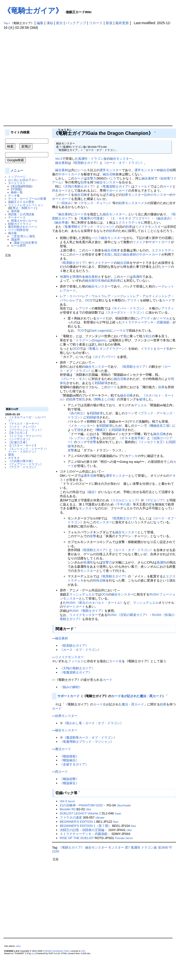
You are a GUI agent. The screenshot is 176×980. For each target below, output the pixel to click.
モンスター (156, 227)
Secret (71, 801)
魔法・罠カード (133, 704)
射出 (82, 399)
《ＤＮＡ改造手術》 (133, 438)
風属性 (83, 159)
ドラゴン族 (99, 159)
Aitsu (18, 946)
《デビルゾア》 (155, 500)
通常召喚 (90, 476)
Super (118, 814)
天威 (109, 195)
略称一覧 (17, 192)
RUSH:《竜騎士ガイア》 (87, 611)
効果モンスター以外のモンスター (146, 195)
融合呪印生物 (95, 281)
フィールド (142, 186)
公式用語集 (27, 214)
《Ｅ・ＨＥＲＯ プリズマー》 (130, 218)
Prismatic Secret (124, 838)
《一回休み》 (65, 203)
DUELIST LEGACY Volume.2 (80, 813)
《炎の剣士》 (77, 413)
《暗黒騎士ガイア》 (85, 163)
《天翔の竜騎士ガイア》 (79, 186)
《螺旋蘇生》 (69, 783)
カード (79, 178)
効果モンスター (130, 203)
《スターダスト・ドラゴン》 (125, 312)
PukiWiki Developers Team (56, 951)
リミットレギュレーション (26, 205)
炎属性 (88, 562)
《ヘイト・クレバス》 (23, 427)
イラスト (147, 349)
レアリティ (132, 300)
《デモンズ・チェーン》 (95, 203)
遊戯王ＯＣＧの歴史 (21, 202)
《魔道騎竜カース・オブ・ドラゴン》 (90, 737)
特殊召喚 (99, 580)
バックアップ (76, 23)
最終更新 (122, 23)
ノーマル (163, 318)
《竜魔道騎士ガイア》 (115, 186)
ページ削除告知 (18, 230)
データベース (17, 217)
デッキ (133, 456)
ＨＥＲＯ (14, 458)
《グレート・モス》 (74, 379)
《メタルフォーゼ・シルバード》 (27, 419)
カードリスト (17, 183)
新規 (109, 23)
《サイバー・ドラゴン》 (128, 308)
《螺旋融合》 (69, 760)
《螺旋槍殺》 (69, 756)
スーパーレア (79, 296)
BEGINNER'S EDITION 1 (78, 822)
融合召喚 (166, 170)
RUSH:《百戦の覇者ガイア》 (128, 615)
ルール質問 (18, 245)
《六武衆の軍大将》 (21, 461)
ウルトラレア (101, 296)
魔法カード (63, 749)
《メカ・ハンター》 (82, 426)
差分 (59, 23)
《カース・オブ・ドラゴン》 (123, 163)
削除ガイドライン (20, 224)
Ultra (119, 806)
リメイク (142, 227)
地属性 (65, 277)
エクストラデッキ (128, 223)
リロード (96, 23)
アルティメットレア (157, 296)
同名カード (60, 191)
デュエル (141, 405)
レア (63, 296)
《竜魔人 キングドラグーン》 (107, 349)
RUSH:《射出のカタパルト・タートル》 (95, 603)
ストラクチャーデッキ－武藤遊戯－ (147, 322)
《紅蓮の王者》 (18, 442)
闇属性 (77, 277)
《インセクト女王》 (152, 442)
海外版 (15, 211)
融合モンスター (121, 159)
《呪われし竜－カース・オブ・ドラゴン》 (93, 723)
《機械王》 (101, 430)
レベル (82, 170)
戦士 (149, 336)
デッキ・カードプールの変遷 (27, 199)
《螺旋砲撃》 (69, 779)
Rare (116, 822)
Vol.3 (59, 159)
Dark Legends (100, 331)
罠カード (62, 772)
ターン (129, 413)
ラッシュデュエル (82, 594)
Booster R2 (68, 809)
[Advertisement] (46, 77)
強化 (80, 430)
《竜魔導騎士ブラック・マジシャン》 (88, 227)
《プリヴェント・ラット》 (26, 430)
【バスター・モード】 (23, 445)
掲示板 (12, 233)
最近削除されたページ (23, 227)
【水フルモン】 (18, 433)
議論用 (15, 239)
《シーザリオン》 (20, 439)
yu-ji (34, 953)
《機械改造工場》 (160, 426)
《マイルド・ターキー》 (24, 423)
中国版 (16, 189)
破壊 (142, 399)
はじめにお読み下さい (23, 180)
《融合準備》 (62, 223)
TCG (80, 331)
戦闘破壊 (101, 383)
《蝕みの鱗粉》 (71, 687)
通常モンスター (111, 170)
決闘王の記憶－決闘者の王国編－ (84, 830)
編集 (40, 23)
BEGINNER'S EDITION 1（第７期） (86, 826)
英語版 (16, 186)
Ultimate (100, 818)
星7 (127, 847)
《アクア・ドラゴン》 (23, 467)
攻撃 (93, 438)
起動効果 (114, 281)
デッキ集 (14, 195)
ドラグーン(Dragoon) (91, 340)
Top (6, 23)
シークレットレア (126, 296)
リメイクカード (103, 263)
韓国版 (27, 186)
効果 (84, 182)
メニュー (17, 171)
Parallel (127, 806)
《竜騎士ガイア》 (33, 11)
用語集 (12, 214)
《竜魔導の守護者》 (92, 218)
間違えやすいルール (24, 221)
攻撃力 (92, 178)
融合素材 (62, 163)
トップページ (17, 177)
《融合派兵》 (164, 218)
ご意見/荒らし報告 (23, 236)
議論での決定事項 (25, 243)
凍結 (50, 23)
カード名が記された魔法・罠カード (137, 696)
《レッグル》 (77, 438)
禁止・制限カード (24, 208)
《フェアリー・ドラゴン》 (26, 464)
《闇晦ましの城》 (104, 399)
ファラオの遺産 (71, 817)
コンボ (82, 442)
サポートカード (69, 174)
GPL (83, 951)
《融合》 (92, 492)
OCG (89, 300)
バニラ (111, 178)
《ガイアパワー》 (104, 357)
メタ (144, 203)
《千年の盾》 (123, 504)
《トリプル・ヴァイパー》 (26, 436)
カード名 (81, 214)
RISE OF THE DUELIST (77, 838)
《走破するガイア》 (74, 764)
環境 (11, 455)
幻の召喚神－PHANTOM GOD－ (83, 805)
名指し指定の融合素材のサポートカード (133, 254)
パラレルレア (69, 300)
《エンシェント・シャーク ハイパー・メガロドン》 (27, 450)
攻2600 (163, 847)
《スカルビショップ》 (125, 500)
